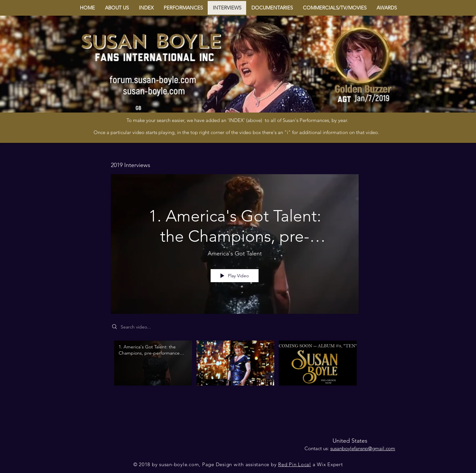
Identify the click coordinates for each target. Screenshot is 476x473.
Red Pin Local (295, 464)
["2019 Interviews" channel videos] (235, 368)
